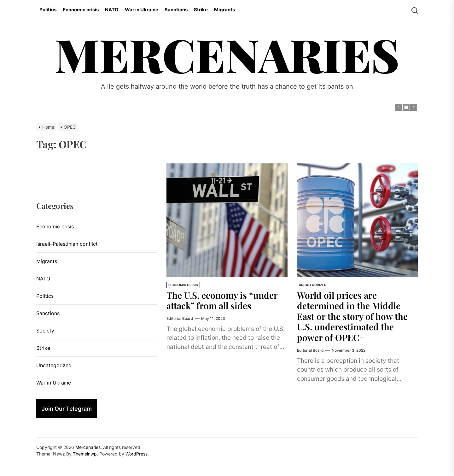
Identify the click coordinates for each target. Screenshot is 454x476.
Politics (48, 10)
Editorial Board (180, 318)
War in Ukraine (142, 10)
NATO (112, 10)
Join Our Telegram (67, 409)
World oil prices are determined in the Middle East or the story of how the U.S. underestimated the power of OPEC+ (352, 316)
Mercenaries (227, 54)
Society (45, 331)
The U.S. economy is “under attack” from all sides (222, 300)
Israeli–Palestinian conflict (67, 244)
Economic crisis (81, 10)
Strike (201, 10)
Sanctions (176, 10)
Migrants (224, 10)
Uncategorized (313, 285)
